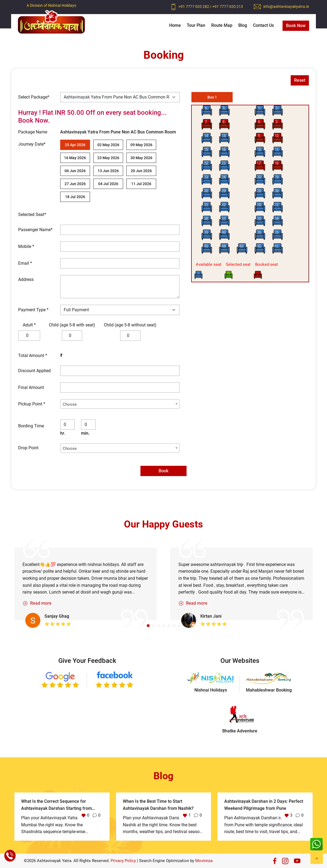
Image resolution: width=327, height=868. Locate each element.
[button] (148, 626)
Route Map (222, 25)
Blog (243, 25)
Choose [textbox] (70, 404)
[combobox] (120, 404)
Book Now (296, 26)
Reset (300, 80)
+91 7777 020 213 (228, 6)
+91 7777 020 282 (194, 6)
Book (163, 471)
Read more (37, 603)
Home (175, 25)
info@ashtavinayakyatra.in (286, 6)
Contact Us (263, 25)
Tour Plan (196, 25)
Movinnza (204, 861)
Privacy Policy (123, 861)
